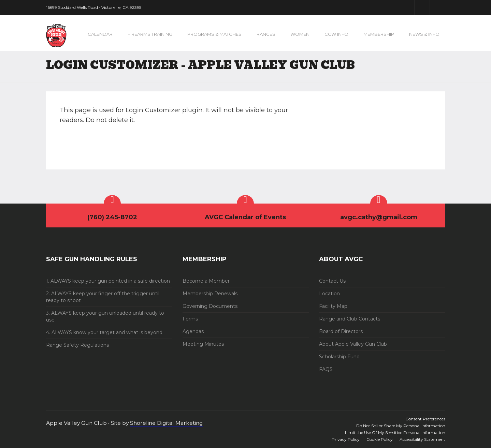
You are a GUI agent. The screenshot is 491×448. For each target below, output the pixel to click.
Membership (379, 34)
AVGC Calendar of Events (245, 217)
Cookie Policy (380, 439)
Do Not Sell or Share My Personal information (401, 426)
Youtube (422, 8)
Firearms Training (150, 34)
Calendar (100, 34)
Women (300, 34)
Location (329, 294)
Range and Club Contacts (350, 319)
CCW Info (336, 34)
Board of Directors (341, 331)
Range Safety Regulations (77, 345)
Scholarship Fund (339, 357)
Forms (190, 319)
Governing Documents (210, 306)
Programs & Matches (214, 34)
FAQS (326, 369)
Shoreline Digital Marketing (167, 423)
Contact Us (332, 281)
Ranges (266, 34)
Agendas (193, 331)
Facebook (407, 8)
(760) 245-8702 (112, 217)
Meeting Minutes (203, 344)
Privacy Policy (346, 439)
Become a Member (206, 281)
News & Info (424, 34)
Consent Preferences (425, 419)
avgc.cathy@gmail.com (379, 217)
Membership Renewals (210, 294)
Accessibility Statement (422, 439)
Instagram (437, 8)
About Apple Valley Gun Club (353, 344)
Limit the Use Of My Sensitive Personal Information (395, 432)
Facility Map (333, 306)
